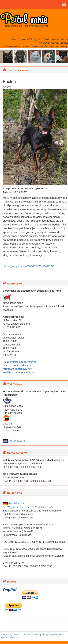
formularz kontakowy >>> (17, 369)
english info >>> (14, 441)
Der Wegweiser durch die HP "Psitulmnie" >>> (28, 507)
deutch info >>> (14, 503)
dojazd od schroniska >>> (17, 365)
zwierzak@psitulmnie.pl (23, 362)
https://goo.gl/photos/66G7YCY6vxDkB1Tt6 (29, 266)
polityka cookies (31, 635)
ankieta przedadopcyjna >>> (19, 372)
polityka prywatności (11, 635)
